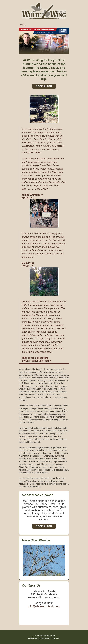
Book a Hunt (44, 526)
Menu (45, 25)
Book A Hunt (44, 86)
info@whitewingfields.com (44, 606)
